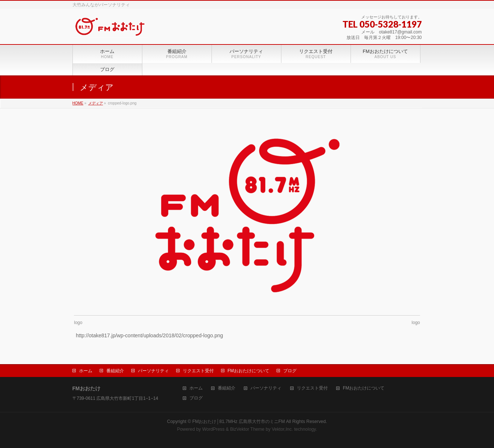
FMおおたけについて (248, 371)
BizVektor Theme (247, 429)
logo (78, 323)
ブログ (290, 371)
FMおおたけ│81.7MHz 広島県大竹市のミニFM (239, 422)
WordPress (214, 429)
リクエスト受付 (198, 371)
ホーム (86, 371)
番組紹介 (115, 371)
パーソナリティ (153, 371)
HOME (78, 103)
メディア (96, 103)
